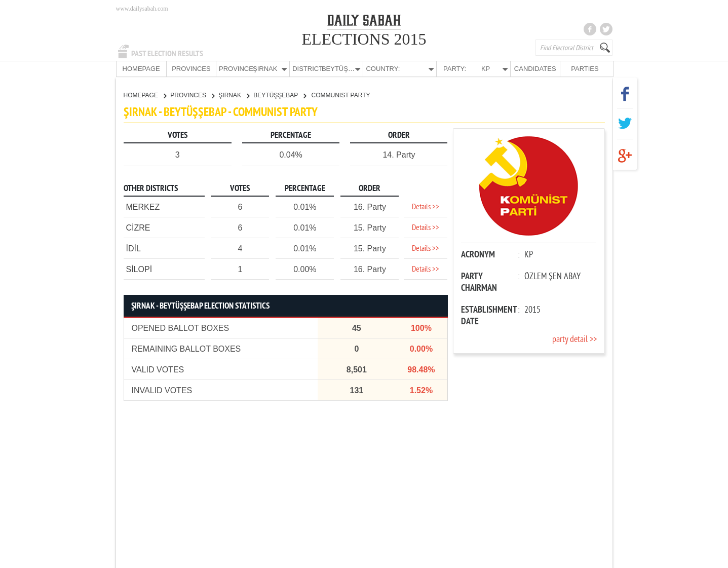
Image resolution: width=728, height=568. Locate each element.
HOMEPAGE (141, 69)
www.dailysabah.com (142, 9)
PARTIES (584, 69)
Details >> (426, 207)
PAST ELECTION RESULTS (167, 54)
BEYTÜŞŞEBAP (280, 95)
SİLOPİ (139, 269)
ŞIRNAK (234, 95)
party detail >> (574, 339)
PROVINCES (191, 69)
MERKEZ (143, 206)
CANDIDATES (535, 69)
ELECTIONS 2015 (364, 39)
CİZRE (138, 227)
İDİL (133, 248)
